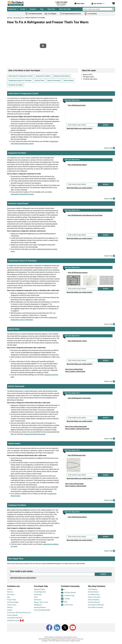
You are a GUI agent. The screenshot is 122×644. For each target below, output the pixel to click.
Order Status (79, 4)
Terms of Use (11, 605)
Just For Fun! (67, 605)
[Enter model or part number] (82, 125)
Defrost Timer (40, 80)
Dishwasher (38, 594)
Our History (11, 594)
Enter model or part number (22, 571)
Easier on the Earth (94, 597)
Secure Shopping (94, 600)
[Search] (113, 9)
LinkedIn (65, 599)
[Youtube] (73, 628)
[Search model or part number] (98, 9)
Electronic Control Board (62, 76)
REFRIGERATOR (19, 18)
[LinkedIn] (57, 628)
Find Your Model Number (42, 610)
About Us (10, 592)
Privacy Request (12, 615)
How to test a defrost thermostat (76, 427)
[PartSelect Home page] (19, 3)
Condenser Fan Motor (15, 85)
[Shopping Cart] (113, 4)
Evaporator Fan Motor (43, 76)
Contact (10, 589)
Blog (42, 9)
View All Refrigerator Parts (77, 105)
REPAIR (9, 18)
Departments (12, 9)
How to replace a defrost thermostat (77, 429)
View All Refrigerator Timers (77, 341)
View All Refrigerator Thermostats (79, 398)
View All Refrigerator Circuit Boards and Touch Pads (85, 215)
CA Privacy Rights (13, 602)
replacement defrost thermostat (35, 434)
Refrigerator (38, 605)
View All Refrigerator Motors (77, 165)
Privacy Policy (12, 600)
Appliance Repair (40, 589)
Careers (10, 610)
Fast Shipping (92, 589)
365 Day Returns (93, 592)
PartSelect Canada (13, 621)
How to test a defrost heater (74, 484)
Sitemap (10, 607)
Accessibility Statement (15, 618)
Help (9, 597)
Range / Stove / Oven (41, 602)
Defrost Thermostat (54, 80)
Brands (23, 9)
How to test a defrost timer (74, 369)
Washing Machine (40, 607)
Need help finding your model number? (80, 128)
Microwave (38, 600)
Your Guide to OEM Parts (96, 605)
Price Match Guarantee (95, 607)
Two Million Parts (94, 594)
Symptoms (33, 9)
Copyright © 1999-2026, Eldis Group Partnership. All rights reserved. (61, 641)
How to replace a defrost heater (76, 486)
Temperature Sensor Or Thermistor (20, 80)
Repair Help (51, 9)
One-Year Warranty (94, 602)
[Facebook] (49, 628)
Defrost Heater (69, 80)
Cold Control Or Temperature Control (20, 76)
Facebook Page (68, 596)
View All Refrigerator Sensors (78, 273)
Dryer (36, 597)
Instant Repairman (40, 592)
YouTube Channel (68, 593)
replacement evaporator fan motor (22, 194)
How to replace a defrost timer (75, 372)
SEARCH (106, 125)
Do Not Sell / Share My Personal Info (19, 613)
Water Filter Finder (65, 9)
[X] (65, 628)
